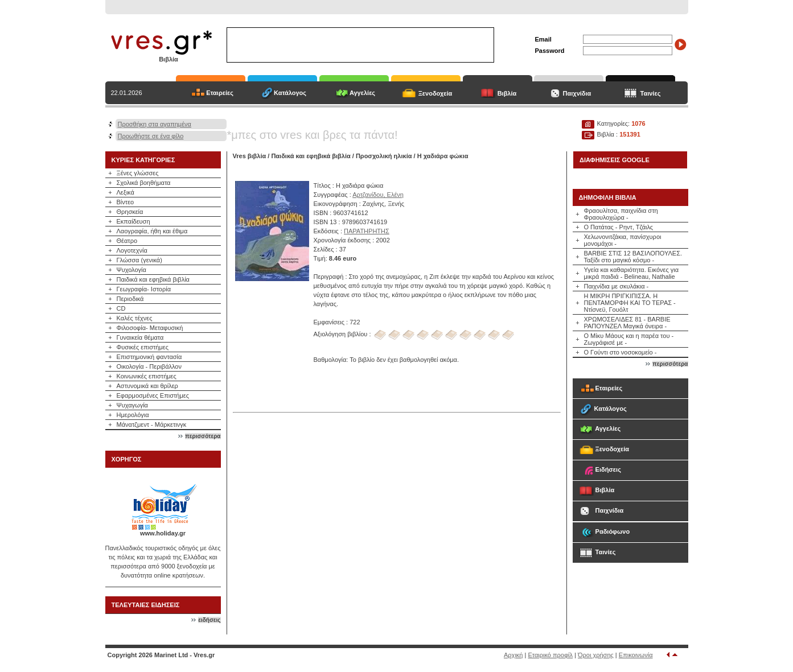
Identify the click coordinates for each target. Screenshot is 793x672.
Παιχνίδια (577, 93)
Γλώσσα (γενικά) (139, 260)
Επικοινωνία (636, 655)
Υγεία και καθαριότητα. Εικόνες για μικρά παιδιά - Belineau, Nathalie (632, 273)
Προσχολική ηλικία (384, 156)
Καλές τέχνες (135, 318)
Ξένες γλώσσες (138, 173)
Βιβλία (507, 93)
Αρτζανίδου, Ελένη (378, 195)
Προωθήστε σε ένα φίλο (151, 136)
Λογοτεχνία (132, 250)
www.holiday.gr (163, 533)
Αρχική (513, 655)
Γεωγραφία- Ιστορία (144, 289)
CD (121, 308)
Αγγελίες (362, 93)
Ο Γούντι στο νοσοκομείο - (621, 352)
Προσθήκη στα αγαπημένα (155, 124)
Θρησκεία (130, 212)
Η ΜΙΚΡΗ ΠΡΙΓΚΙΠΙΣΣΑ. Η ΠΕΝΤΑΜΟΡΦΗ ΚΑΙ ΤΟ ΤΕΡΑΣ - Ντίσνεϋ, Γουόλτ (630, 303)
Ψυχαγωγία (132, 405)
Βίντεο (126, 202)
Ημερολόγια (133, 415)
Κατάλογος (290, 93)
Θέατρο (127, 241)
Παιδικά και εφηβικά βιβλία (153, 279)
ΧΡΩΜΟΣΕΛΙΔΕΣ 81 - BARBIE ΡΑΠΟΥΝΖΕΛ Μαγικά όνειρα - (627, 323)
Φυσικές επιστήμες (143, 347)
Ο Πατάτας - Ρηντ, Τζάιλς (619, 227)
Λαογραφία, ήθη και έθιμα (152, 231)
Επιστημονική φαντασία (149, 357)
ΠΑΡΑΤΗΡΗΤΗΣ (367, 231)
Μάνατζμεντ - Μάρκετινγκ (152, 424)
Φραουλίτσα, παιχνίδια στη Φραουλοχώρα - (621, 214)
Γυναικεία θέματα (140, 337)
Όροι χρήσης (596, 655)
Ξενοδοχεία (435, 93)
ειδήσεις (209, 620)
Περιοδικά (130, 299)
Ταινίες (651, 93)
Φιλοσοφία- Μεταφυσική (150, 328)
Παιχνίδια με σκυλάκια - (617, 286)
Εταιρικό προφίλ (550, 655)
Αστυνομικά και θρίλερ (147, 386)
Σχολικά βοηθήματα (144, 183)
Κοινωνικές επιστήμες (147, 376)
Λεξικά (126, 192)
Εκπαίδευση (133, 221)
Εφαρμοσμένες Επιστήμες (153, 395)
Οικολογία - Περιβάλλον (149, 366)
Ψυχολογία (132, 270)
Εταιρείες (220, 93)
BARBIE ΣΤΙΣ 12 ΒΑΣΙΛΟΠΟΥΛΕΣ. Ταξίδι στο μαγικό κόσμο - (633, 257)
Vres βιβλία (250, 156)
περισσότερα (203, 436)
